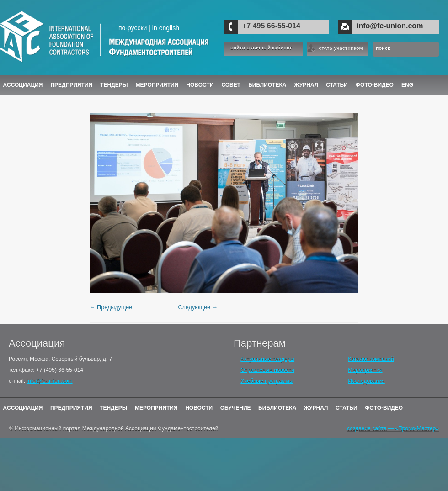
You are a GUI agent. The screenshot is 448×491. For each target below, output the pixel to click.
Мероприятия (157, 85)
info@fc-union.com (390, 26)
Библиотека (267, 85)
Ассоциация (23, 85)
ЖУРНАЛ (307, 85)
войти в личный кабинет (261, 48)
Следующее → (198, 307)
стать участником (341, 48)
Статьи (337, 85)
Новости (200, 85)
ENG (407, 85)
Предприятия (71, 85)
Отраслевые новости (267, 370)
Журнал (316, 408)
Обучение (236, 408)
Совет (231, 85)
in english (166, 28)
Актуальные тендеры (267, 359)
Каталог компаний (371, 359)
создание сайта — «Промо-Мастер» (393, 428)
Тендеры (114, 85)
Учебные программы (267, 381)
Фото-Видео (375, 85)
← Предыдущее (111, 307)
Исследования (366, 381)
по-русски (133, 28)
